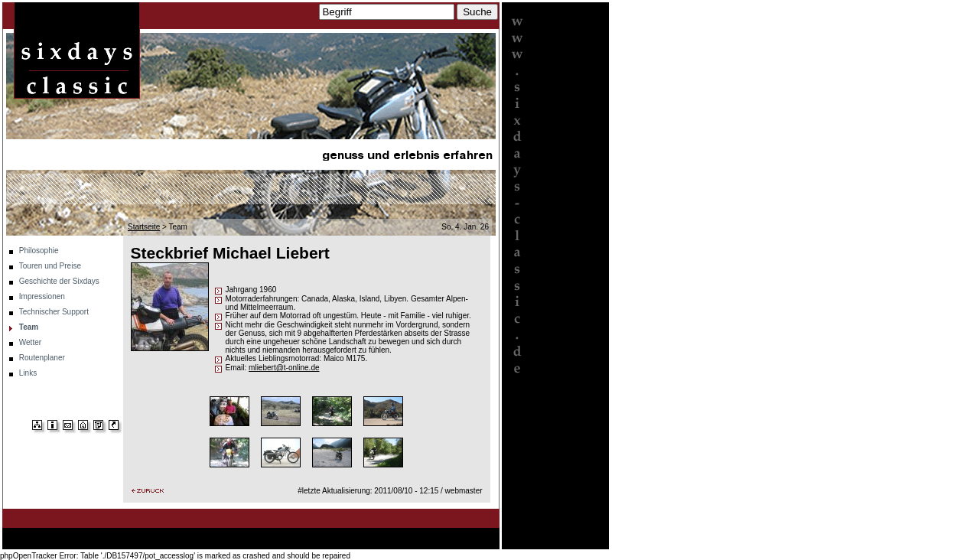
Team (29, 327)
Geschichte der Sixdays (59, 281)
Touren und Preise (50, 266)
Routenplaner (42, 358)
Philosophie (39, 251)
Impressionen (42, 296)
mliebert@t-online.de (284, 368)
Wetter (30, 342)
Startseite (144, 227)
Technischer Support (54, 312)
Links (28, 373)
